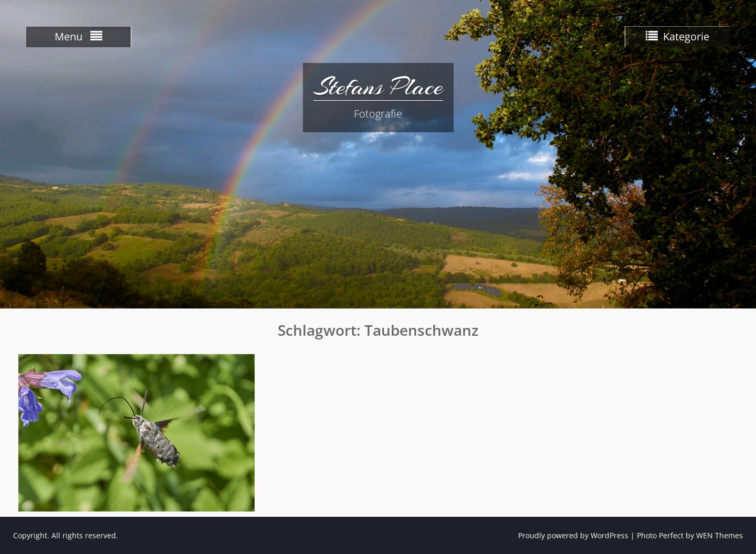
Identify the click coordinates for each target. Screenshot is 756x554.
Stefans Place (378, 87)
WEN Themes (720, 535)
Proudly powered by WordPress (573, 535)
